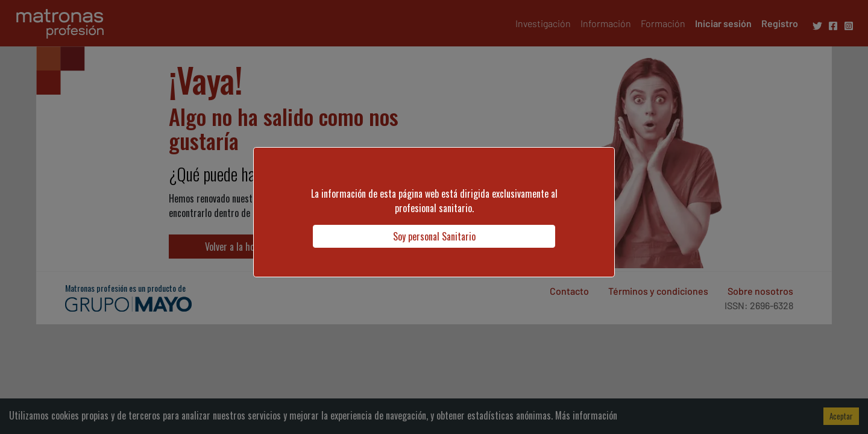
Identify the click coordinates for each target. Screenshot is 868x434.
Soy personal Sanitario (434, 236)
